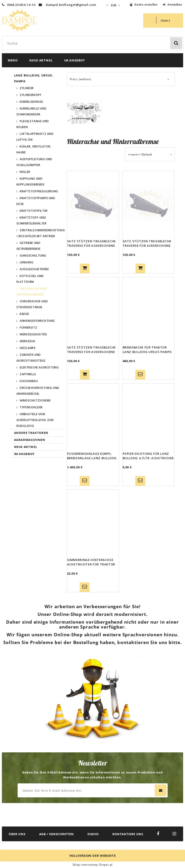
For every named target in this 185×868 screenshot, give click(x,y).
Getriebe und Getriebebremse (28, 246)
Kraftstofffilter (34, 211)
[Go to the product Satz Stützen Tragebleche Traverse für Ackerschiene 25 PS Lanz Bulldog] (93, 204)
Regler (25, 172)
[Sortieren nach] (150, 154)
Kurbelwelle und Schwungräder (32, 111)
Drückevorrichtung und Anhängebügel (38, 391)
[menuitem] (13, 60)
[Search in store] (93, 43)
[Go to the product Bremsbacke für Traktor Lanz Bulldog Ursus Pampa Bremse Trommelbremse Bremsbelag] (148, 310)
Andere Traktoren (31, 433)
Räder (24, 314)
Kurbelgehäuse (31, 102)
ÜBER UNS (17, 834)
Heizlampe (28, 348)
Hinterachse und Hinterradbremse (32, 292)
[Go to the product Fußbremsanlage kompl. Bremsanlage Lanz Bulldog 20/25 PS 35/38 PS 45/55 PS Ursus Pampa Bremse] (93, 416)
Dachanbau (29, 381)
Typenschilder (31, 407)
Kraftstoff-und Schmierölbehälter (32, 220)
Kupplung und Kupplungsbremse (30, 182)
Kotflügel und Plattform (30, 279)
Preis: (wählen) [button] (81, 79)
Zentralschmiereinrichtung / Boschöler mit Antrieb (40, 233)
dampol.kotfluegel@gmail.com (71, 5)
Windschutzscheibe (35, 400)
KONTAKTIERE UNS (128, 834)
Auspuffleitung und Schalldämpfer (34, 162)
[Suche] (176, 43)
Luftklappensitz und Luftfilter (35, 137)
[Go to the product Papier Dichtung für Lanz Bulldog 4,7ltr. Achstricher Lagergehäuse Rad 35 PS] (148, 416)
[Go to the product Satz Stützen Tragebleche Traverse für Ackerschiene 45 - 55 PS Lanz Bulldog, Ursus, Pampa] (148, 204)
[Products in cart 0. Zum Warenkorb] (163, 21)
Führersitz (28, 328)
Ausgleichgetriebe (34, 269)
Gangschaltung (33, 256)
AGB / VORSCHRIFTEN (57, 834)
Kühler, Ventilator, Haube (34, 149)
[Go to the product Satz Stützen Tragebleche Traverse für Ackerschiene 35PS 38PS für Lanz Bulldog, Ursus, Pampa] (93, 310)
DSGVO (93, 834)
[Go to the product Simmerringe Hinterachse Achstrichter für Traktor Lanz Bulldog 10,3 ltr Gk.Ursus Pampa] (93, 523)
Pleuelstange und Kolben (33, 124)
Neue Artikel (26, 447)
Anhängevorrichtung (37, 321)
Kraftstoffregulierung (39, 191)
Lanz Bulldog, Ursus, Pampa (34, 78)
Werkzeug (28, 341)
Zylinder (27, 88)
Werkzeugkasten (33, 334)
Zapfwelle (28, 374)
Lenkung (26, 262)
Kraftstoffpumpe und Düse (36, 201)
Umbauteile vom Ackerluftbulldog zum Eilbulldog (35, 420)
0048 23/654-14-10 (19, 5)
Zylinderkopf (30, 95)
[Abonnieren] (161, 790)
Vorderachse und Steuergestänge (32, 304)
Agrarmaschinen (30, 440)
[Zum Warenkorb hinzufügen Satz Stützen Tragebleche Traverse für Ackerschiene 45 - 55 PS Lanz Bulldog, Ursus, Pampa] (140, 268)
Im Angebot (25, 454)
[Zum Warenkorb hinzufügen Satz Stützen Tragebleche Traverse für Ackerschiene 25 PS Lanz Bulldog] (85, 268)
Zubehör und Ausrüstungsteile (31, 358)
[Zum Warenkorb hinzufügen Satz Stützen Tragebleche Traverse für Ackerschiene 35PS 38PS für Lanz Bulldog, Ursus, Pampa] (85, 375)
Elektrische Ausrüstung (39, 367)
